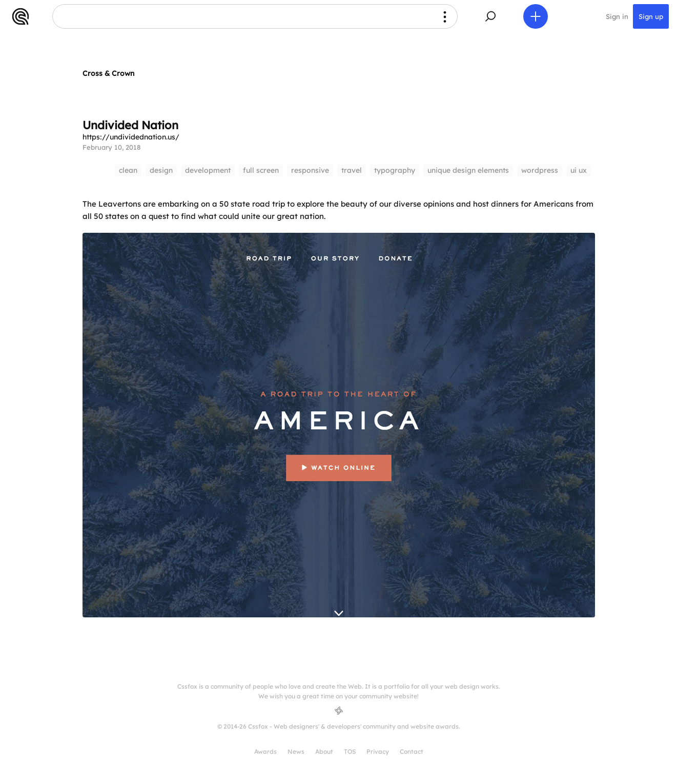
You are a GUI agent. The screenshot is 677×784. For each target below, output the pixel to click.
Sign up (651, 16)
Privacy (378, 751)
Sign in (617, 16)
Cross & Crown (108, 73)
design (161, 170)
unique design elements (468, 170)
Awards (265, 751)
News (296, 751)
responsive (310, 170)
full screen (261, 170)
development (208, 170)
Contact (412, 751)
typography (395, 170)
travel (352, 170)
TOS (350, 751)
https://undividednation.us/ (131, 137)
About (324, 751)
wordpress (540, 170)
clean (128, 170)
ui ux (579, 170)
